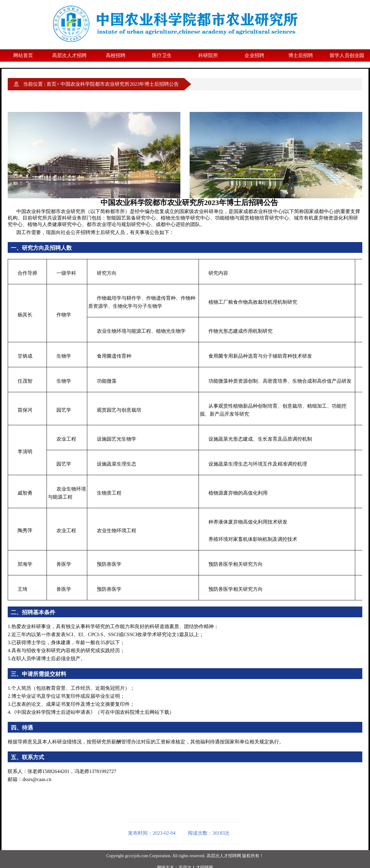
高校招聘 (116, 55)
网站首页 (23, 55)
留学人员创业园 (347, 55)
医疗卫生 (162, 55)
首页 (51, 84)
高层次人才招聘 (69, 55)
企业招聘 (254, 55)
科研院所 (208, 55)
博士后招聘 (301, 55)
